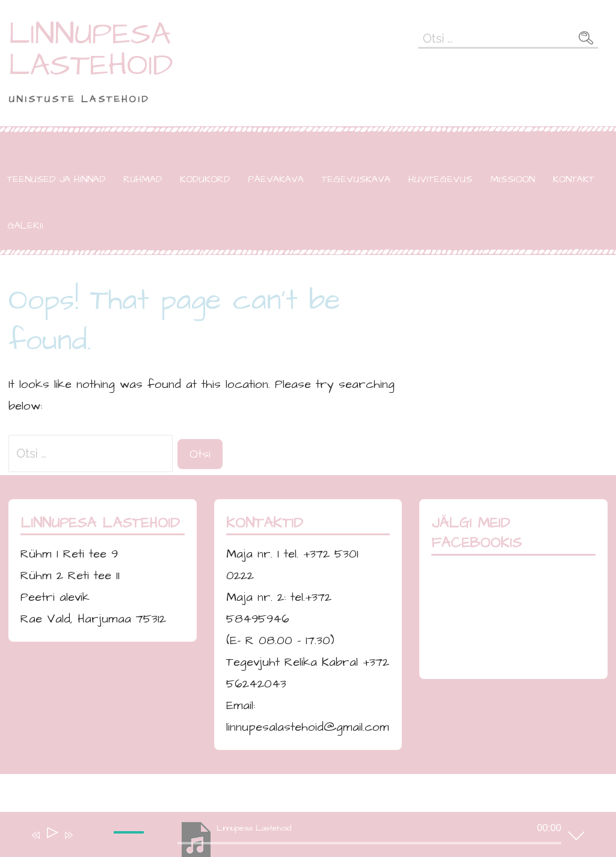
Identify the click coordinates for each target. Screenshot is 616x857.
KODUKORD (205, 179)
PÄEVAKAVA (276, 179)
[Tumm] (86, 843)
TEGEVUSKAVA (356, 179)
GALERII (25, 226)
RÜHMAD (143, 179)
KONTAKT (574, 179)
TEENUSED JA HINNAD (56, 179)
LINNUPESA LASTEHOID (91, 50)
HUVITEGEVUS (440, 179)
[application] (299, 837)
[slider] (131, 842)
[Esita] (51, 835)
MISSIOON (513, 179)
